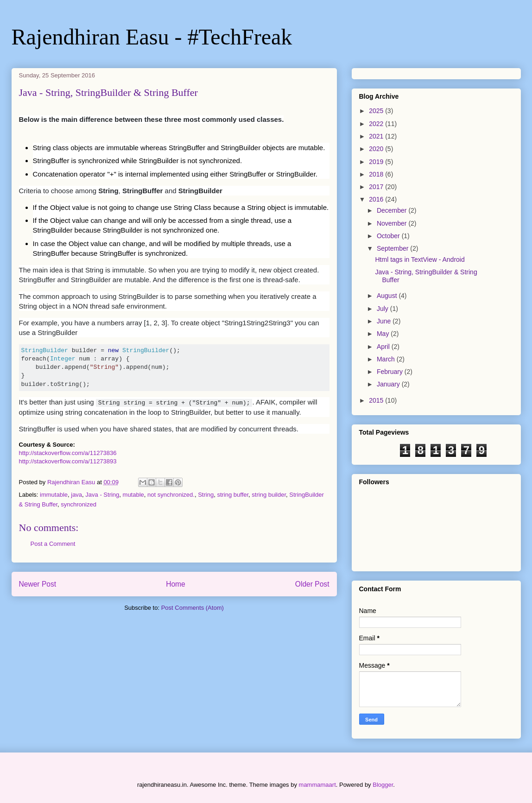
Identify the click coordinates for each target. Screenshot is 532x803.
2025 (377, 111)
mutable (133, 495)
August (388, 296)
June (385, 321)
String (206, 495)
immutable (54, 495)
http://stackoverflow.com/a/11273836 (68, 453)
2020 (377, 149)
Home (176, 584)
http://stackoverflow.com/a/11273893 (68, 461)
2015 (377, 400)
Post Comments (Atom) (193, 608)
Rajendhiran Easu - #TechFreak (152, 37)
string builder (269, 495)
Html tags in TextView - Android (420, 259)
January (389, 384)
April (384, 347)
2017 (377, 187)
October (389, 236)
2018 (377, 174)
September (393, 248)
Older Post (312, 584)
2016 (377, 199)
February (391, 372)
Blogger (383, 785)
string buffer (233, 495)
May (384, 334)
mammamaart (317, 785)
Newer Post (38, 584)
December (393, 210)
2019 (377, 162)
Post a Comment (53, 544)
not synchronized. (171, 495)
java (76, 495)
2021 (377, 136)
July (383, 309)
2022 (377, 124)
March (387, 359)
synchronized (79, 504)
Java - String (102, 495)
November (393, 223)
